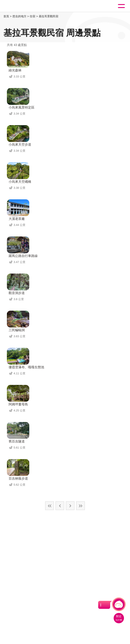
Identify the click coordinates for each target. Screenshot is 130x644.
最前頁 (50, 506)
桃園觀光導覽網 (21, 6)
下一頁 (70, 506)
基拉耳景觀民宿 (49, 16)
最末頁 (80, 506)
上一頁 (60, 506)
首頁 (6, 16)
